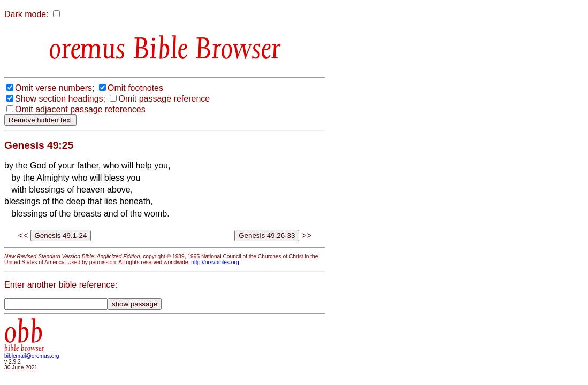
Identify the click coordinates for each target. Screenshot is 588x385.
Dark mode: (26, 14)
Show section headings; (60, 99)
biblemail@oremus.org (32, 356)
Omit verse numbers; (55, 88)
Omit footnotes (135, 88)
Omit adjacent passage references (80, 109)
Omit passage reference (164, 99)
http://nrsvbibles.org (215, 262)
